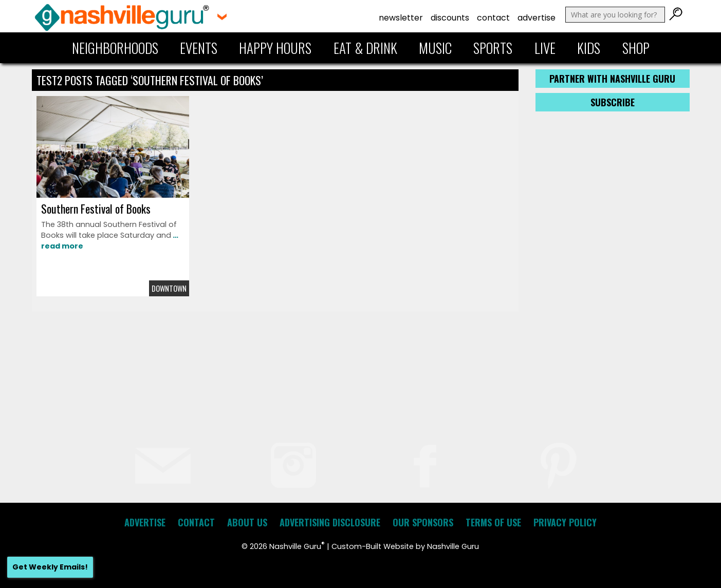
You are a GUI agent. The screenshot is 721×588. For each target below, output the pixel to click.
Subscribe (613, 102)
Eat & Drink (365, 48)
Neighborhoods (115, 48)
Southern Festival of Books (96, 208)
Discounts (450, 18)
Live (545, 48)
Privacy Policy (565, 522)
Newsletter (401, 18)
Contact (493, 18)
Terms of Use (493, 522)
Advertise (537, 18)
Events (199, 48)
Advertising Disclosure (330, 522)
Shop (636, 48)
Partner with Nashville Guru (612, 79)
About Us (247, 522)
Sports (493, 48)
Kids (589, 48)
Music (435, 48)
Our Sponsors (423, 522)
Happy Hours (275, 48)
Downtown (169, 288)
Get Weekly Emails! (50, 567)
